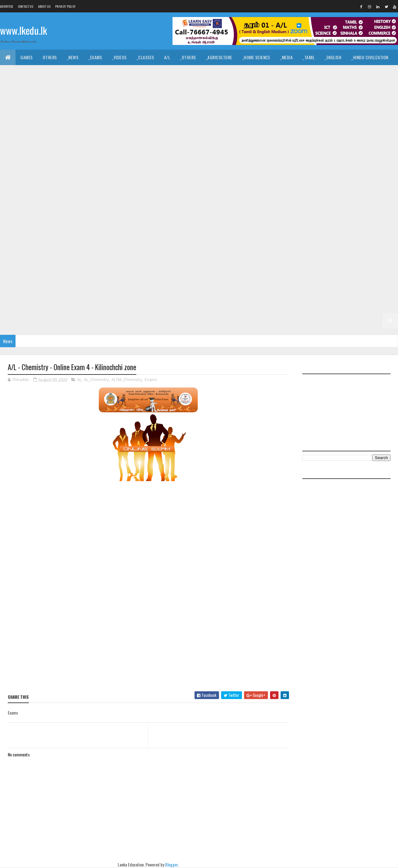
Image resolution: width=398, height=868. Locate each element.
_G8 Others (75, 228)
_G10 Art (383, 135)
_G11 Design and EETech (309, 104)
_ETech (247, 88)
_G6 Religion (133, 274)
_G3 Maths (204, 305)
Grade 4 (174, 290)
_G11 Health (248, 119)
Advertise (7, 6)
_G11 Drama (16, 119)
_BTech (198, 88)
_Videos (119, 57)
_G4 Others (377, 290)
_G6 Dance (182, 259)
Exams (151, 379)
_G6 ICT (376, 259)
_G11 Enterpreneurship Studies (156, 119)
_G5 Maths (48, 290)
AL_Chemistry (96, 379)
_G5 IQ (306, 274)
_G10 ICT (295, 166)
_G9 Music (235, 197)
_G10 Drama (296, 150)
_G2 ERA (75, 321)
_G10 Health (185, 166)
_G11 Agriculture (66, 104)
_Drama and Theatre (233, 73)
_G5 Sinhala (333, 274)
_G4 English (291, 290)
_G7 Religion (323, 243)
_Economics (89, 88)
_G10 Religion (78, 181)
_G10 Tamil (179, 181)
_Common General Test (27, 88)
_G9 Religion (323, 197)
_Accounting (123, 88)
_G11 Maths (15, 135)
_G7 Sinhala (16, 259)
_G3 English (172, 305)
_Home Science (256, 57)
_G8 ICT (376, 212)
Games (27, 57)
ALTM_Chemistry (127, 379)
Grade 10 (283, 135)
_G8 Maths (15, 228)
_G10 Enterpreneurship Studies (92, 166)
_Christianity (98, 73)
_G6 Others (75, 274)
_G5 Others (103, 290)
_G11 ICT (356, 119)
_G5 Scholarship (140, 290)
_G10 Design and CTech (143, 150)
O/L (8, 104)
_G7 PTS (294, 243)
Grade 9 (259, 181)
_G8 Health (315, 212)
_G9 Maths (206, 197)
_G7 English (47, 243)
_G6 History (347, 259)
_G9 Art (310, 181)
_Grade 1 (157, 321)
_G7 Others (266, 243)
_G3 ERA (231, 305)
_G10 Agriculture (348, 135)
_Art (152, 73)
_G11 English (48, 119)
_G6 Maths (15, 274)
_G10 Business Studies (27, 150)
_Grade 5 (282, 274)
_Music (173, 73)
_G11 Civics (182, 104)
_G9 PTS (294, 197)
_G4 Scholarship (22, 305)
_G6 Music (45, 274)
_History (129, 73)
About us (44, 6)
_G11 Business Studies (140, 104)
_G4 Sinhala (230, 290)
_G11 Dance (212, 104)
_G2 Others (103, 321)
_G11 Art (101, 104)
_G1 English (245, 321)
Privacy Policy (65, 6)
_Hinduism (65, 73)
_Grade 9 (284, 181)
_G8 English (243, 212)
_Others (188, 57)
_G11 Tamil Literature (244, 135)
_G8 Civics (152, 212)
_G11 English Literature (93, 119)
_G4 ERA (350, 290)
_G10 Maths (324, 166)
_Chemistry (302, 88)
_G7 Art (308, 228)
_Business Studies (163, 88)
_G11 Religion (105, 135)
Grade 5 (256, 274)
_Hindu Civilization (370, 57)
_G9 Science (356, 197)
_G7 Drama (15, 243)
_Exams (95, 57)
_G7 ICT (179, 243)
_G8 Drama (212, 212)
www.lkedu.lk (24, 30)
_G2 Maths (48, 321)
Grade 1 (131, 321)
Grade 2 (287, 305)
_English (333, 57)
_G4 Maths (322, 290)
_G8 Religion (133, 228)
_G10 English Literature (28, 166)
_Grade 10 (311, 135)
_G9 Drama (15, 197)
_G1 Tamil (216, 321)
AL (79, 379)
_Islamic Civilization (25, 73)
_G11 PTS (74, 135)
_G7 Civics (335, 228)
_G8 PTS (103, 228)
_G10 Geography (148, 166)
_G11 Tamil (204, 135)
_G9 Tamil (47, 212)
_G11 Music (46, 135)
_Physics (332, 88)
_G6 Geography (280, 259)
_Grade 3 (82, 305)
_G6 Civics (152, 259)
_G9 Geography (83, 197)
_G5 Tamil (363, 274)
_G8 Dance (182, 212)
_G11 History (282, 119)
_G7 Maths (206, 243)
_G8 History (347, 212)
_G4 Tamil (261, 290)
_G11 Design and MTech (363, 104)
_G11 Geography (212, 119)
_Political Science (303, 73)
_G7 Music (235, 243)
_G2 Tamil (374, 305)
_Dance (197, 73)
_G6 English (243, 259)
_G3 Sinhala (112, 305)
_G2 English (16, 321)
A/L (167, 57)
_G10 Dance (101, 150)
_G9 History (151, 197)
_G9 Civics (338, 181)
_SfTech (223, 88)
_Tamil (309, 57)
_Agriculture (219, 57)
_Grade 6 (100, 259)
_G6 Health (315, 259)
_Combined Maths (368, 88)
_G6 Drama (212, 259)
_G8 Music (45, 228)
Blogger (171, 864)
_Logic (269, 73)
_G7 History (151, 243)
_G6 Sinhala (199, 274)
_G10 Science (113, 181)
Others (50, 57)
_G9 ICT (179, 197)
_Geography (343, 73)
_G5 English (16, 290)
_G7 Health (118, 243)
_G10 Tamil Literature (220, 181)
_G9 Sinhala (16, 212)
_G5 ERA (75, 290)
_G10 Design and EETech (198, 150)
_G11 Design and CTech (254, 104)
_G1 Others (330, 321)
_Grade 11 (31, 104)
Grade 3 (56, 305)
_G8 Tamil (229, 228)
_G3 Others (259, 305)
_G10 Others (17, 181)
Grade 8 (73, 212)
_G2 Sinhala (343, 305)
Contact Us (26, 6)
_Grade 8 (100, 212)
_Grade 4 (201, 290)
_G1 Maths (276, 321)
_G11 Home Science (321, 119)
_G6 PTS (103, 274)
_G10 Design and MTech (253, 150)
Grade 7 (256, 228)
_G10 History (219, 166)
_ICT (63, 88)
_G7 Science (356, 243)
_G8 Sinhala (199, 228)
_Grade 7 (282, 228)
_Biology (272, 88)
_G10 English (329, 150)
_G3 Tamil (142, 305)
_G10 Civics (69, 150)
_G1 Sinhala (186, 321)
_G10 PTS (47, 181)
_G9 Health (118, 197)
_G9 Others (266, 197)
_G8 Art (125, 212)
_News (73, 57)
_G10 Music (355, 166)
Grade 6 (73, 259)
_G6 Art (125, 259)
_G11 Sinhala (173, 135)
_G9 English (47, 197)
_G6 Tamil (229, 274)
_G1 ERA (302, 321)
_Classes (145, 57)
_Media (286, 57)
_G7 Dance (364, 228)
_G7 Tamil (47, 259)
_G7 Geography (83, 243)
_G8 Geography (280, 212)
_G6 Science (166, 274)
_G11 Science (139, 135)
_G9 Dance (367, 181)
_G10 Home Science (260, 166)
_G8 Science (166, 228)
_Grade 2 (313, 305)
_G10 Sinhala (147, 181)
